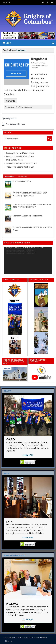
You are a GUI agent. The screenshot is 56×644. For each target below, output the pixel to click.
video (30, 107)
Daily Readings (14, 148)
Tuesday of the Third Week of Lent (20, 153)
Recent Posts (10, 176)
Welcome (34, 68)
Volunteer (44, 65)
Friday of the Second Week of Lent (20, 167)
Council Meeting (39, 63)
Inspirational (35, 65)
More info (11, 101)
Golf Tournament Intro (22, 181)
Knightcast (39, 59)
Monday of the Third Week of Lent (20, 156)
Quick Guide (22, 176)
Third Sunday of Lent (14, 160)
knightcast (24, 107)
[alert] (28, 124)
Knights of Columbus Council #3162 (21, 637)
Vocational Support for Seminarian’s (27, 216)
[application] (28, 260)
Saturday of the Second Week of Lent (21, 163)
